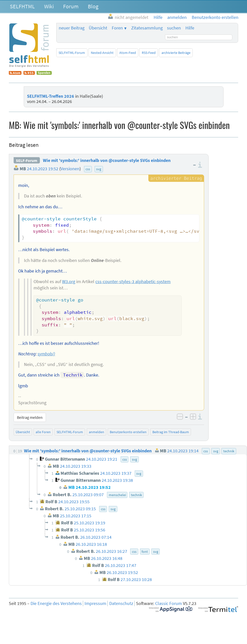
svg (99, 169)
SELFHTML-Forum (72, 53)
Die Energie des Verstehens (56, 603)
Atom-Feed (128, 53)
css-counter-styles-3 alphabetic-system (133, 282)
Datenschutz (121, 603)
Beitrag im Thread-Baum (171, 432)
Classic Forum (169, 603)
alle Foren (43, 432)
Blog (93, 6)
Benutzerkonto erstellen (128, 432)
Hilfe (190, 28)
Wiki (49, 6)
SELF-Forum (27, 160)
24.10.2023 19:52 (43, 169)
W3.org (69, 282)
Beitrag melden (30, 417)
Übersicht (98, 28)
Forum (71, 6)
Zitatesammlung (147, 28)
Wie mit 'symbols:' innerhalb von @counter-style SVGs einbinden (107, 160)
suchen (174, 28)
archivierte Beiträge (176, 53)
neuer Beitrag (72, 28)
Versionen (70, 169)
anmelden (97, 432)
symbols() (46, 354)
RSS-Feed (149, 53)
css (88, 169)
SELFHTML (22, 6)
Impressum (95, 603)
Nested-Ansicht (102, 53)
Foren (117, 28)
